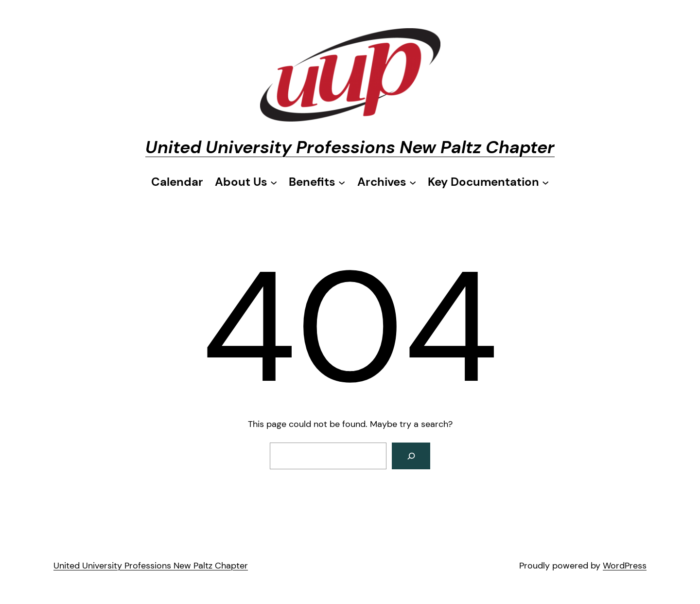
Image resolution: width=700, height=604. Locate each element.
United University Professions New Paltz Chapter (350, 147)
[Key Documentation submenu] (488, 182)
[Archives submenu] (387, 182)
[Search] (411, 456)
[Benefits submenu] (317, 182)
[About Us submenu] (246, 182)
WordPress (625, 566)
